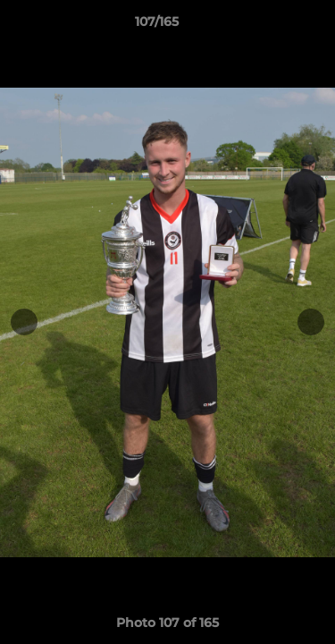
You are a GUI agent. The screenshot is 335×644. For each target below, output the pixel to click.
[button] (271, 26)
